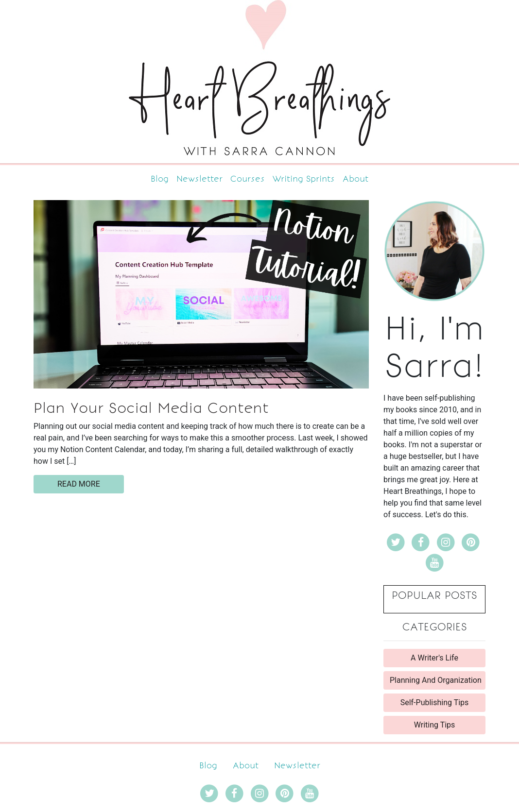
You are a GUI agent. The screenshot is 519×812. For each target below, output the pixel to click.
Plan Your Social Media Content (151, 408)
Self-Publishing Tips (435, 702)
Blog (160, 179)
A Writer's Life (434, 658)
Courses (248, 179)
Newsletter (199, 179)
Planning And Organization (436, 680)
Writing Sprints (304, 179)
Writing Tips (435, 725)
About (355, 179)
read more (79, 484)
